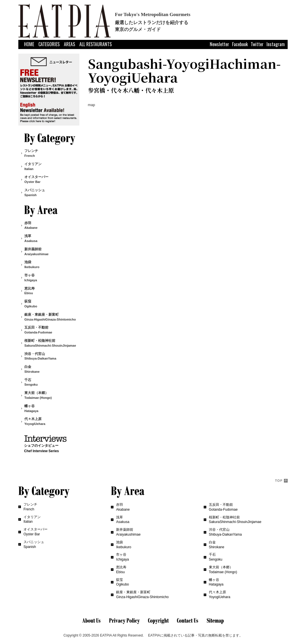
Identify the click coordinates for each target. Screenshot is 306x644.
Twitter (257, 44)
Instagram (276, 44)
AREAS (69, 44)
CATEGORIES (49, 44)
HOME (29, 44)
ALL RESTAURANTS (96, 44)
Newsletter (219, 44)
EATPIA (106, 635)
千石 (31, 382)
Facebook (240, 44)
